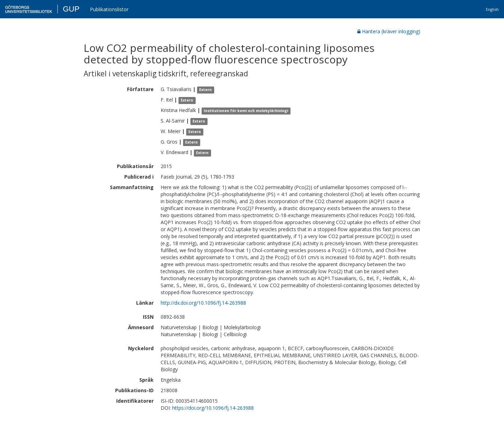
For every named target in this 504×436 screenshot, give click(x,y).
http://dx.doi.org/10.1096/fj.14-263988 (203, 303)
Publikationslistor (109, 9)
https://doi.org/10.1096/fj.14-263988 (213, 408)
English (492, 9)
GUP (71, 9)
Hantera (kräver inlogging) (389, 31)
